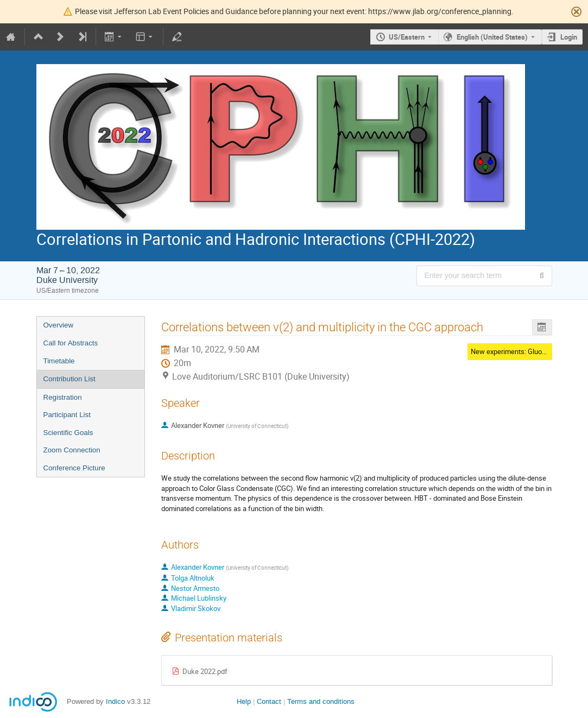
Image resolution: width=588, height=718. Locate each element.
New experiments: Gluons (510, 351)
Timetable (59, 361)
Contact (269, 701)
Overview (59, 325)
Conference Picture (74, 468)
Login (569, 37)
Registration (63, 397)
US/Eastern (407, 37)
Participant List (67, 415)
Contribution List (69, 379)
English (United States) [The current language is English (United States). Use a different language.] (492, 37)
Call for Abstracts (71, 343)
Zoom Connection (72, 450)
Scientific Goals (68, 433)
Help (244, 701)
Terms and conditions (321, 701)
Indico (115, 701)
